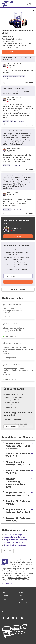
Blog (3, 592)
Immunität (22, 76)
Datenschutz (7, 209)
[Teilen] (4, 82)
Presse (4, 599)
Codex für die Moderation (17, 578)
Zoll (11, 121)
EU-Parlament (8, 79)
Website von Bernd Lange (13, 535)
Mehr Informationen (9, 583)
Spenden (5, 596)
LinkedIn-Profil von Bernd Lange (15, 545)
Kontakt (21, 599)
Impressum (6, 603)
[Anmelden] (30, 4)
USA (5, 165)
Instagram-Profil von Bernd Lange (16, 540)
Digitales (6, 121)
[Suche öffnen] (27, 4)
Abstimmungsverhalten (10, 76)
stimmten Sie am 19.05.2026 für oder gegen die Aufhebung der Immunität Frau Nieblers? (17, 57)
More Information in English (11, 612)
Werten (23, 580)
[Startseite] (7, 4)
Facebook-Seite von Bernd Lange (15, 537)
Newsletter (23, 592)
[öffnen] (34, 4)
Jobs (20, 596)
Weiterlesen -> (29, 82)
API (3, 606)
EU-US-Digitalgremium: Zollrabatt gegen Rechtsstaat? (16, 92)
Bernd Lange (11, 65)
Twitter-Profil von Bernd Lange (14, 542)
